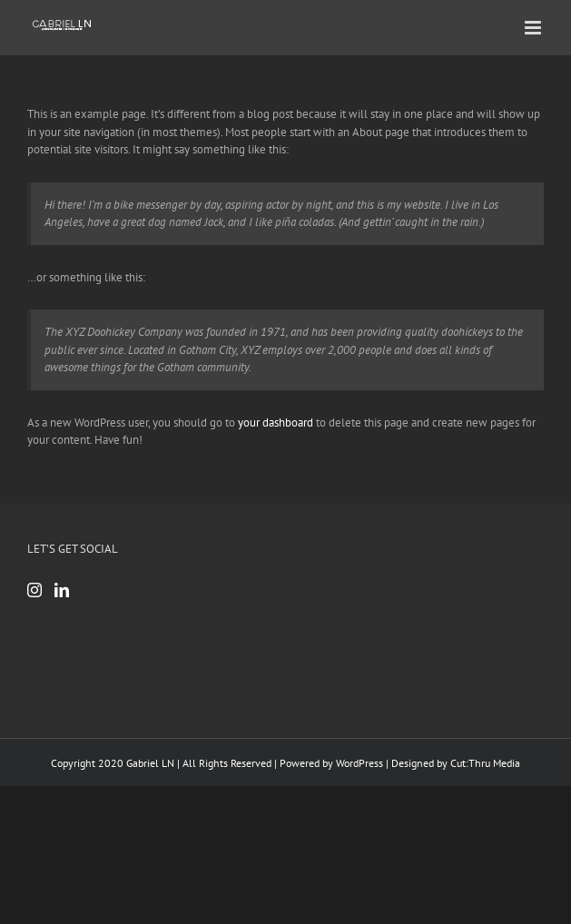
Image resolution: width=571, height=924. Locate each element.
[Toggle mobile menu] (534, 28)
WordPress (359, 763)
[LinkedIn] (62, 590)
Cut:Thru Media (485, 763)
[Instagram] (34, 590)
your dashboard (276, 423)
